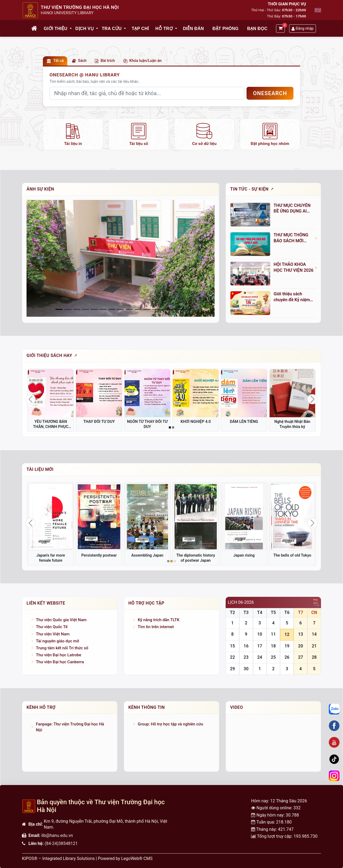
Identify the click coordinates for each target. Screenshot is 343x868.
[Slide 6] (112, 309)
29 (232, 669)
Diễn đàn (193, 29)
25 (273, 657)
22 (232, 657)
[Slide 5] (103, 309)
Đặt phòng (225, 29)
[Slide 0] (59, 309)
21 (314, 646)
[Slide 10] (147, 309)
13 (300, 634)
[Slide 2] (77, 309)
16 (246, 646)
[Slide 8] (129, 309)
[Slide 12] (164, 309)
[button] (71, 29)
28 (314, 657)
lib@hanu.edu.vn (57, 835)
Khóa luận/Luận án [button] (142, 61)
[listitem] (73, 134)
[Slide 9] (138, 309)
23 (246, 657)
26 (287, 657)
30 (246, 669)
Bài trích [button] (105, 61)
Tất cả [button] (55, 61)
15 (232, 646)
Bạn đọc (257, 29)
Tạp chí (140, 29)
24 (260, 657)
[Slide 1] (68, 309)
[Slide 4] (94, 309)
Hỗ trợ (164, 29)
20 (300, 646)
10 (260, 634)
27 (300, 657)
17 (260, 646)
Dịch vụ (85, 29)
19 (287, 646)
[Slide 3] (86, 309)
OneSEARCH (270, 93)
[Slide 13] (173, 309)
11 (273, 634)
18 (273, 646)
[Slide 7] (121, 309)
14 (314, 634)
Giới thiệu (55, 29)
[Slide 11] (156, 309)
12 (287, 634)
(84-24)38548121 (61, 843)
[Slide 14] (182, 309)
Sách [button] (79, 61)
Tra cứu (112, 29)
